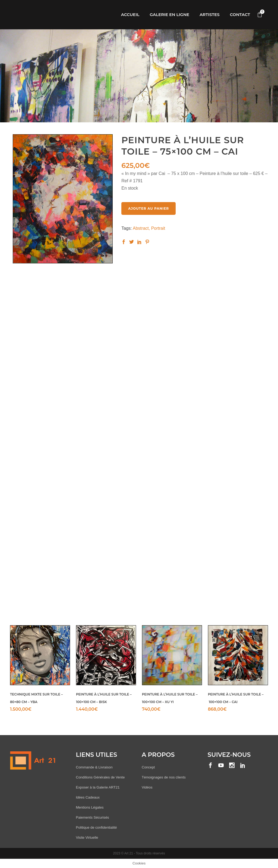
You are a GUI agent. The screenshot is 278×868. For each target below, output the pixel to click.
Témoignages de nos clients (164, 777)
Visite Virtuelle (87, 837)
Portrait (158, 228)
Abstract (141, 228)
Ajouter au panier (149, 208)
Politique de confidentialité (97, 827)
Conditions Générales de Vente (100, 777)
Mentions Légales (90, 807)
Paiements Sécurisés (93, 817)
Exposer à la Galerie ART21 (98, 787)
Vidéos (147, 787)
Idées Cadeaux (88, 797)
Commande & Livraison (94, 767)
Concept (148, 767)
